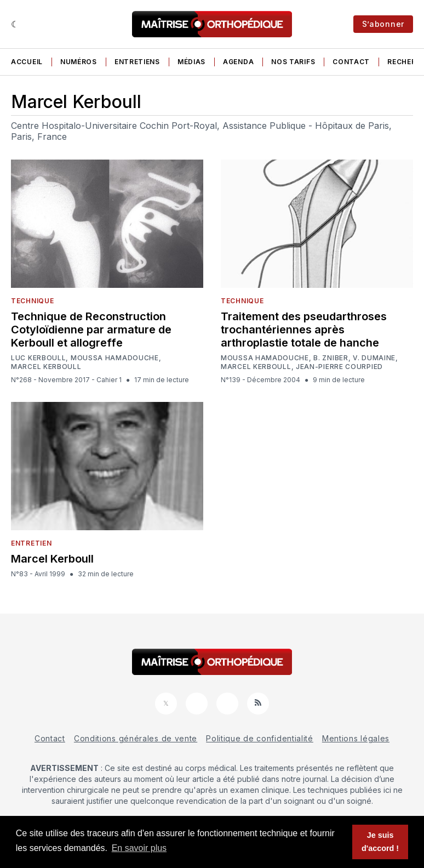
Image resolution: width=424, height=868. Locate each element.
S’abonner (383, 24)
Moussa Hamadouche (115, 358)
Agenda (238, 62)
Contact (351, 62)
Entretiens (137, 62)
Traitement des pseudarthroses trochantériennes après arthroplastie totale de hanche (304, 330)
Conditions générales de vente (136, 738)
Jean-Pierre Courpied (339, 367)
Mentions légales (356, 738)
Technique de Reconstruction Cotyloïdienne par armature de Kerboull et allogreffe (91, 330)
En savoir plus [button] (139, 848)
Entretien (31, 543)
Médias (191, 62)
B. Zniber (331, 358)
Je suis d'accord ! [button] (380, 842)
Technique (32, 301)
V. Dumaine (374, 358)
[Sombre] (15, 24)
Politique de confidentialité (260, 738)
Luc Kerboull (38, 358)
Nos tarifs (293, 62)
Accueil (27, 62)
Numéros (79, 62)
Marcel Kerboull (46, 367)
